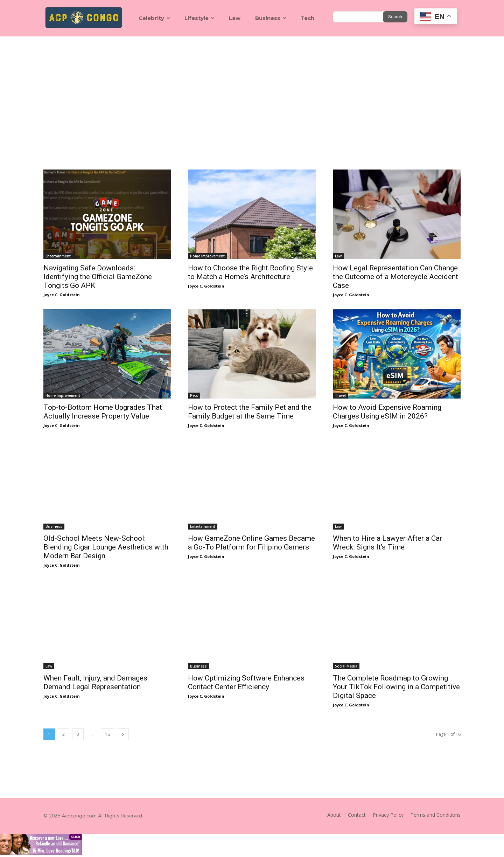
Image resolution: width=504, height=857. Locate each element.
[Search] (395, 17)
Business (54, 526)
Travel (340, 395)
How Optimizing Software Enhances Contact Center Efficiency (246, 682)
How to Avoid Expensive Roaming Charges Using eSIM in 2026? (387, 412)
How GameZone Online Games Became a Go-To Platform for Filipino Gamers (251, 543)
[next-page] (123, 734)
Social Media (346, 666)
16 (107, 734)
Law (338, 256)
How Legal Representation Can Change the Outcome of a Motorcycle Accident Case (395, 277)
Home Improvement (207, 256)
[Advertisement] (252, 89)
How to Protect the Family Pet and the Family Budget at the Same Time (250, 412)
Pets (194, 395)
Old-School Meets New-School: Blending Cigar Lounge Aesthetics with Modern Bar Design (106, 547)
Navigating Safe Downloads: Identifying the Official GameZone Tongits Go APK (98, 277)
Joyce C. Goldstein (62, 295)
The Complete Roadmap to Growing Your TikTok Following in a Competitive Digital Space (396, 687)
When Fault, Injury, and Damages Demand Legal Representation (95, 682)
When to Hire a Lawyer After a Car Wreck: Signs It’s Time (387, 543)
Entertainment (58, 256)
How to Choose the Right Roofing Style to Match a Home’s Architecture (250, 272)
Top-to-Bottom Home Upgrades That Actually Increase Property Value (103, 412)
